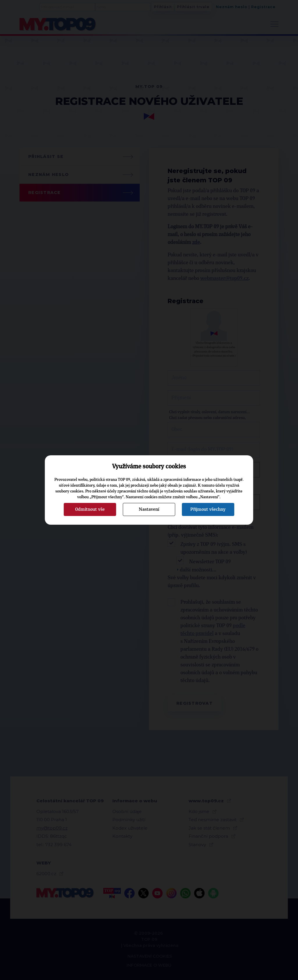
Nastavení (149, 509)
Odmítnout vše (90, 509)
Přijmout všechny (208, 509)
